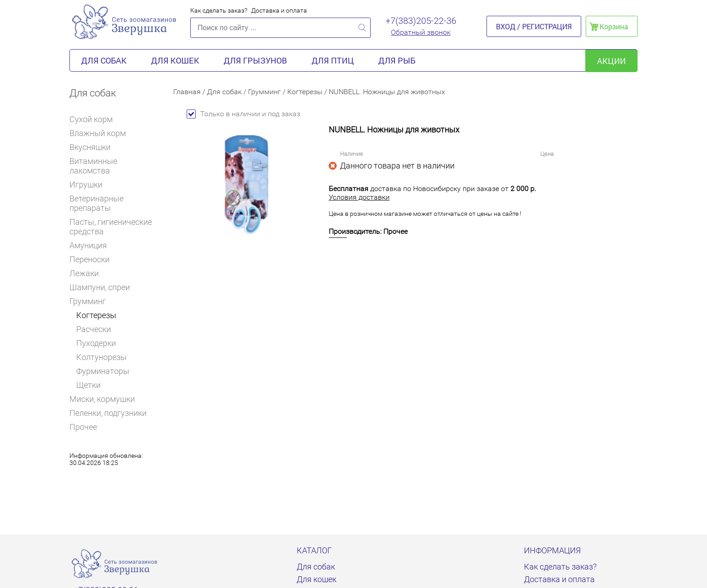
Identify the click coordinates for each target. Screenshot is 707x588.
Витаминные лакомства (115, 166)
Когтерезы (96, 315)
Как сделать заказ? (219, 10)
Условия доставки (359, 197)
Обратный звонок (421, 32)
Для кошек (175, 60)
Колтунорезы (101, 357)
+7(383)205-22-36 (421, 21)
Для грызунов (255, 60)
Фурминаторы (103, 371)
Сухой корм (95, 119)
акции (611, 61)
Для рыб (397, 60)
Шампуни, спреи (100, 287)
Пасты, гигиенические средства (111, 227)
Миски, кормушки (102, 399)
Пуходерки (96, 343)
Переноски (90, 259)
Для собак (104, 60)
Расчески (94, 329)
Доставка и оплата (279, 10)
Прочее (83, 427)
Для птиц (333, 60)
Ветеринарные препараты (115, 203)
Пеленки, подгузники (108, 413)
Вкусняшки (94, 147)
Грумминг (91, 301)
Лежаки (84, 273)
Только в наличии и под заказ (243, 114)
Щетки (88, 385)
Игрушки (90, 185)
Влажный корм (101, 133)
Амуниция (92, 245)
